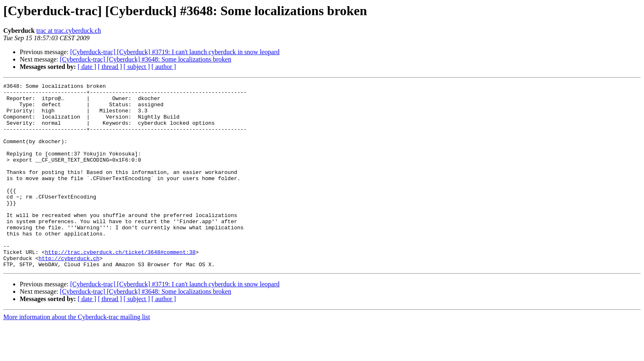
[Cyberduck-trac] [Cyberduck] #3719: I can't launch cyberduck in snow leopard (175, 52)
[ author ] (164, 67)
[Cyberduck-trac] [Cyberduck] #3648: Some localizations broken (146, 59)
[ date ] (87, 67)
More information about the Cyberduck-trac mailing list (77, 354)
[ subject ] (137, 67)
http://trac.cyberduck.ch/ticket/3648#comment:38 (120, 286)
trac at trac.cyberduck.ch (68, 31)
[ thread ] (110, 67)
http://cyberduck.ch (69, 294)
